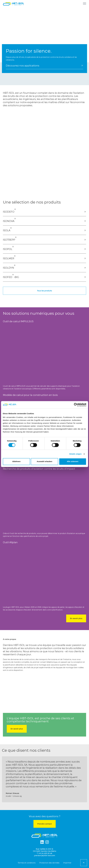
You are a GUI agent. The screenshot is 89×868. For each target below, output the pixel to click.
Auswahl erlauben (44, 462)
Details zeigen (75, 454)
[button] (4, 781)
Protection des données (49, 863)
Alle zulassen (73, 462)
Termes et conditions (27, 863)
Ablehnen (16, 462)
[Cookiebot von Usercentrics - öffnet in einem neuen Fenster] (76, 405)
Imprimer (67, 863)
